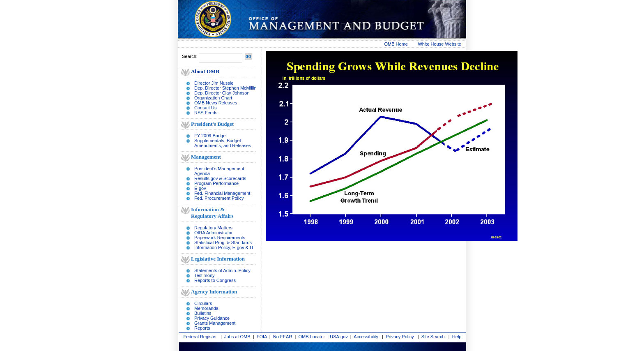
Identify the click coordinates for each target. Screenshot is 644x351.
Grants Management (215, 323)
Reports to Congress (215, 280)
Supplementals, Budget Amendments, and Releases (223, 143)
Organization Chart (213, 98)
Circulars (203, 303)
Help (457, 337)
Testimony (205, 275)
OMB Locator (312, 337)
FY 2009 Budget (210, 136)
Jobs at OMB (237, 337)
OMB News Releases (216, 103)
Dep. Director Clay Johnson (222, 93)
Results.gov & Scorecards (220, 178)
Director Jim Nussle (214, 83)
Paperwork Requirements (220, 238)
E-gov (200, 188)
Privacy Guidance (212, 318)
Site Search (433, 337)
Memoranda (206, 308)
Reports (202, 328)
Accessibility (366, 337)
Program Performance (216, 183)
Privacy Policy (400, 337)
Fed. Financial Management (222, 193)
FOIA (262, 337)
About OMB (205, 71)
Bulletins (203, 313)
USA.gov (339, 337)
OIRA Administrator (214, 233)
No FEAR (283, 337)
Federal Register (200, 337)
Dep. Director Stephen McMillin (225, 88)
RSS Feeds (206, 113)
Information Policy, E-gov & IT (224, 247)
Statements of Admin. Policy (222, 270)
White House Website (439, 44)
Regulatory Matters (213, 228)
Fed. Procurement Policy (219, 198)
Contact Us (205, 108)
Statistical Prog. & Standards (223, 242)
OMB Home (396, 44)
